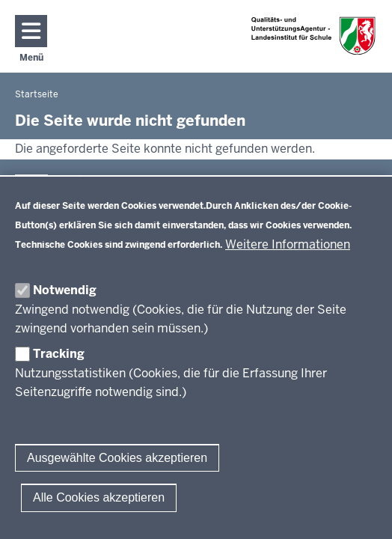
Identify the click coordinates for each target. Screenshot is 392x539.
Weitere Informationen (288, 244)
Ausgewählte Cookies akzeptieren (117, 458)
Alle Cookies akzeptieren (99, 497)
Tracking (59, 354)
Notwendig (65, 290)
